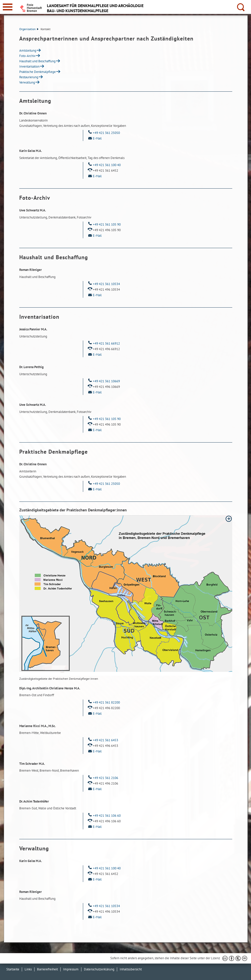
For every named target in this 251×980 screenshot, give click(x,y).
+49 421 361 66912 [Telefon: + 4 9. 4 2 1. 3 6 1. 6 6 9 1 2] (103, 343)
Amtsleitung (28, 51)
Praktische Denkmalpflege (38, 72)
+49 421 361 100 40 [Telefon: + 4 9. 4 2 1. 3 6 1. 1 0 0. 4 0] (104, 165)
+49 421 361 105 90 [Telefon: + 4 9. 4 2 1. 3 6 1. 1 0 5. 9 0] (104, 224)
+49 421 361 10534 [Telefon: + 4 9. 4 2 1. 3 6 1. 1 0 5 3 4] (103, 284)
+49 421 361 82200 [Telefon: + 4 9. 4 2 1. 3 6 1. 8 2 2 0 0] (103, 702)
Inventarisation (29, 66)
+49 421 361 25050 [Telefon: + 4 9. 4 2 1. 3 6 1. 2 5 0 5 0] (103, 133)
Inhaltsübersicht (131, 969)
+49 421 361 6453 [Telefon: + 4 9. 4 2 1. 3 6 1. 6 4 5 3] (103, 740)
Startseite (13, 969)
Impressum (71, 969)
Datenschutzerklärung (99, 969)
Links (28, 969)
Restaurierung (29, 77)
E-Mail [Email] (94, 138)
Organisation (29, 29)
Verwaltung (27, 82)
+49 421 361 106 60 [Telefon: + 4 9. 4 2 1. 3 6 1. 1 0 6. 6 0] (104, 816)
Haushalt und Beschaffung (37, 61)
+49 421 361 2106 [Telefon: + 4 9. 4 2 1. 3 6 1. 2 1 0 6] (103, 778)
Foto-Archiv (27, 56)
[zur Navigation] (8, 7)
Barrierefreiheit (47, 969)
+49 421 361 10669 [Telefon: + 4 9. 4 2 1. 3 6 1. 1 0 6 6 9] (103, 381)
